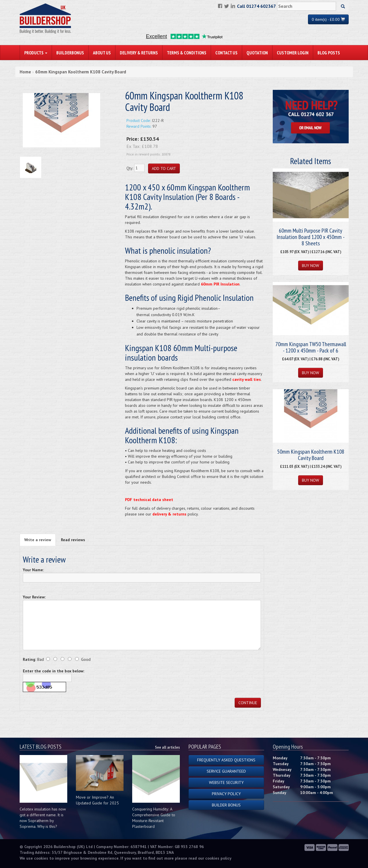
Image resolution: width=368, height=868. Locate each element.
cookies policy (218, 858)
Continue (248, 703)
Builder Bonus (226, 805)
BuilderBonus (70, 53)
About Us (102, 53)
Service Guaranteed (226, 771)
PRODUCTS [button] (36, 53)
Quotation (257, 53)
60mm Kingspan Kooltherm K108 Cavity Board (81, 72)
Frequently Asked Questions (226, 760)
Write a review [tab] (38, 540)
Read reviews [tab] (73, 540)
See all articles (167, 747)
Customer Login (293, 53)
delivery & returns (169, 514)
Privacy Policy (226, 794)
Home (25, 72)
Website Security (226, 782)
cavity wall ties (247, 379)
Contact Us (226, 53)
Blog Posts (329, 53)
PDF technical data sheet (149, 500)
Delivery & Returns (139, 53)
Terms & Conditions (187, 53)
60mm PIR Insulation (220, 284)
